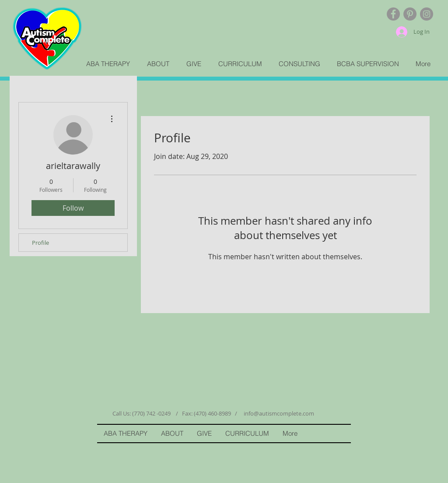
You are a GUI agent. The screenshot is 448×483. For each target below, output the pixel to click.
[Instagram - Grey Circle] (427, 14)
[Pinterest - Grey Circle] (410, 14)
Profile (40, 243)
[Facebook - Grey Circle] (393, 14)
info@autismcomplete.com (279, 413)
